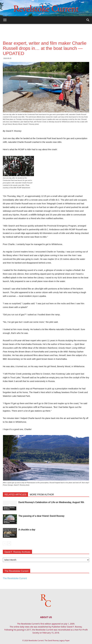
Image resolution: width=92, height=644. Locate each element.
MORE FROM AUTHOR (42, 495)
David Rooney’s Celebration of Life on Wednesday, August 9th (51, 502)
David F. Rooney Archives (9, 508)
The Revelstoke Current (15, 578)
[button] (88, 20)
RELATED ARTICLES (15, 495)
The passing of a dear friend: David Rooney (41, 516)
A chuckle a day (27, 530)
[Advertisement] (46, 29)
